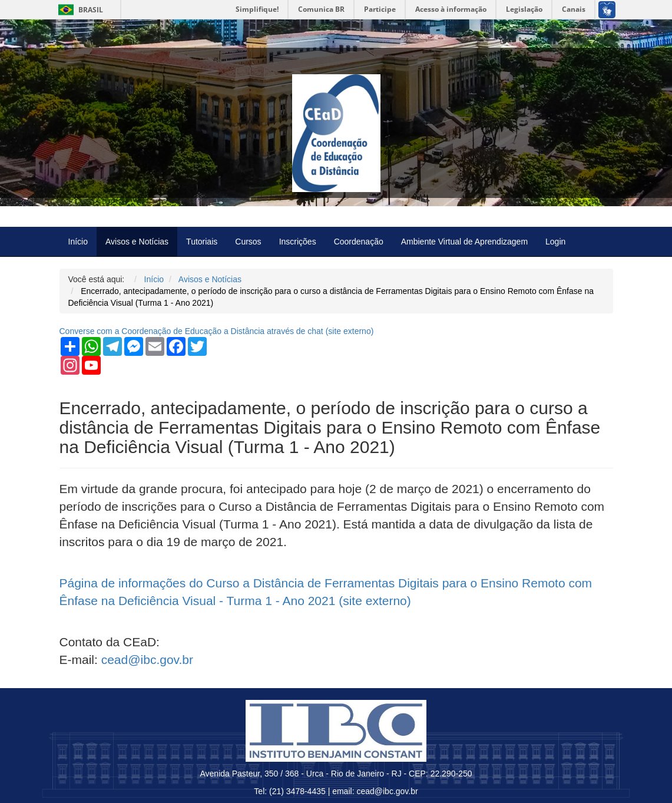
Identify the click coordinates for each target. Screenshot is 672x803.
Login (555, 242)
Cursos (248, 242)
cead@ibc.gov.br (147, 660)
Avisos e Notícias (137, 242)
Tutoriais (202, 242)
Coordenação (359, 242)
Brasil (79, 10)
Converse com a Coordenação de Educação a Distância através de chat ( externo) (217, 331)
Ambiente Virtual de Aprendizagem (464, 242)
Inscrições (298, 242)
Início (78, 242)
